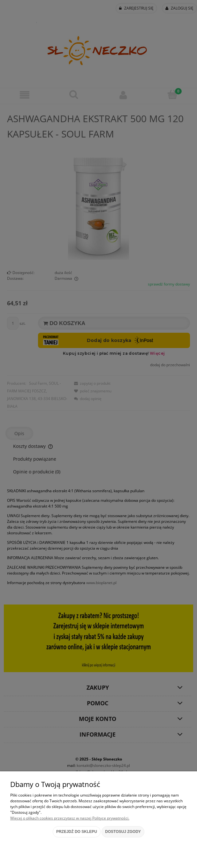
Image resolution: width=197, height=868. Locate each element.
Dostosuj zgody (123, 832)
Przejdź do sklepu (77, 832)
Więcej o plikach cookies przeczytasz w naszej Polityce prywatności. (70, 818)
